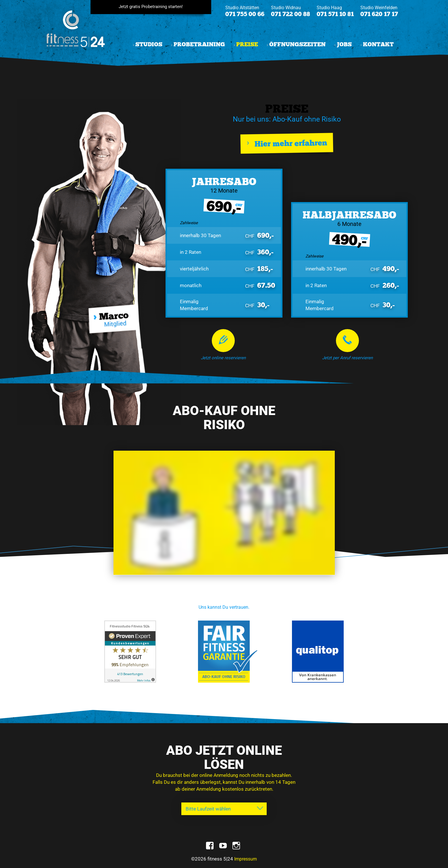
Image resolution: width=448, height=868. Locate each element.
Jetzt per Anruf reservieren (347, 358)
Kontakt (378, 44)
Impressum (246, 859)
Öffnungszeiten (297, 44)
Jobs (344, 44)
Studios (149, 44)
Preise (247, 44)
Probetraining (199, 44)
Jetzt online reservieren (223, 358)
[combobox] (224, 809)
